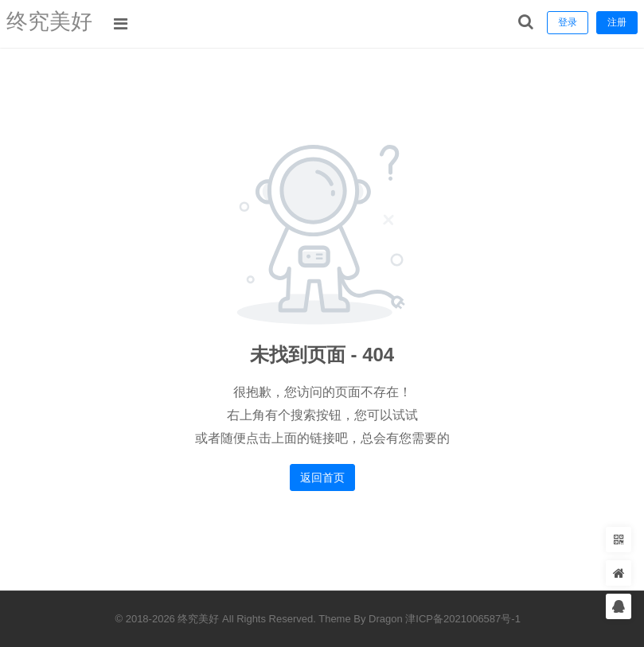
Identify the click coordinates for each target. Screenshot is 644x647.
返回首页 (322, 477)
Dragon (386, 619)
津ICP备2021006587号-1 (463, 619)
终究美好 (54, 23)
